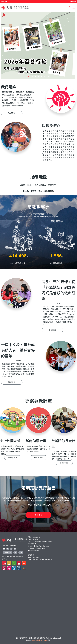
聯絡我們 (13, 545)
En (15, 552)
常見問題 (6, 545)
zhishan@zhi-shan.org (41, 546)
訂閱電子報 (72, 1)
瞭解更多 (12, 113)
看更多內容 (13, 458)
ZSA (21, 552)
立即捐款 (38, 515)
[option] (38, 46)
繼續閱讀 (52, 330)
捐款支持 (4, 1)
